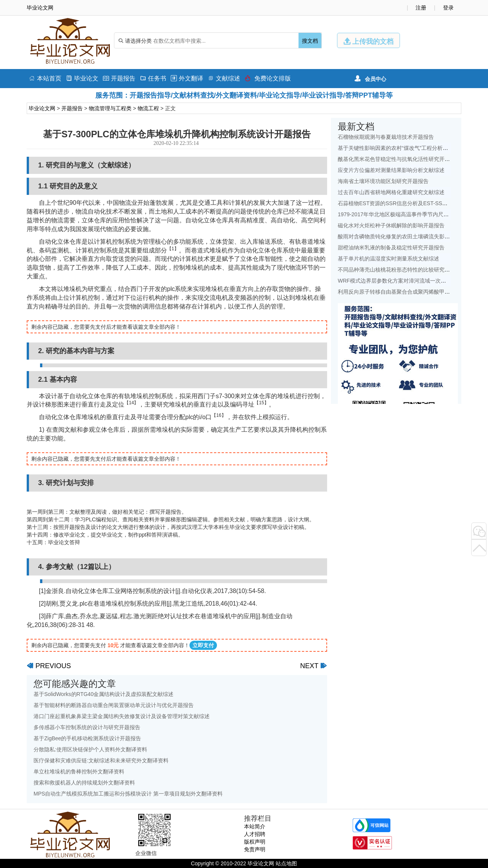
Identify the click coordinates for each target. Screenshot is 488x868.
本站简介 (255, 826)
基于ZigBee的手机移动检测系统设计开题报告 (87, 738)
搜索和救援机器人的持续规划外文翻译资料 (84, 783)
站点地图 (286, 863)
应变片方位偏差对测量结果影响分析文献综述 (391, 170)
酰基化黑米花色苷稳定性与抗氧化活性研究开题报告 (399, 159)
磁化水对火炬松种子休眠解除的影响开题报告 (391, 225)
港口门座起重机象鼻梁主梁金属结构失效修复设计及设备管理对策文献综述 (122, 716)
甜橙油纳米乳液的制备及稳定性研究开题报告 (391, 248)
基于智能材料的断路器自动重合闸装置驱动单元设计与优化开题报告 (114, 705)
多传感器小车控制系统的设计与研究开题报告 (87, 727)
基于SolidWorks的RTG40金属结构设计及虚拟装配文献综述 (104, 694)
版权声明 (255, 842)
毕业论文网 (42, 108)
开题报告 (119, 78)
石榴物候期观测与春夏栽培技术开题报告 (386, 137)
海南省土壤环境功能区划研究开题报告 (383, 181)
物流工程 (148, 108)
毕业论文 (82, 78)
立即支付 (203, 645)
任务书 (153, 78)
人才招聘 (255, 834)
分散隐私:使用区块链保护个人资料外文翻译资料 (90, 749)
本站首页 (45, 78)
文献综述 (224, 78)
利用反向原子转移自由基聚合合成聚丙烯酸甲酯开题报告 (405, 292)
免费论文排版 (268, 78)
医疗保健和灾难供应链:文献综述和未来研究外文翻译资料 (101, 760)
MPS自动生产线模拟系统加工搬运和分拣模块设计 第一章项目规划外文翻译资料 (128, 794)
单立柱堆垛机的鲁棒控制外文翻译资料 (79, 772)
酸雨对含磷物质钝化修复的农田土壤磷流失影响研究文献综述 (410, 236)
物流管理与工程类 (110, 108)
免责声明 (255, 849)
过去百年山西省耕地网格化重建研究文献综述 (391, 192)
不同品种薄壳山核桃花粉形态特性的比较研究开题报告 (402, 270)
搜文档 (310, 41)
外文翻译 (187, 78)
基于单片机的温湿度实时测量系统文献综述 (388, 259)
